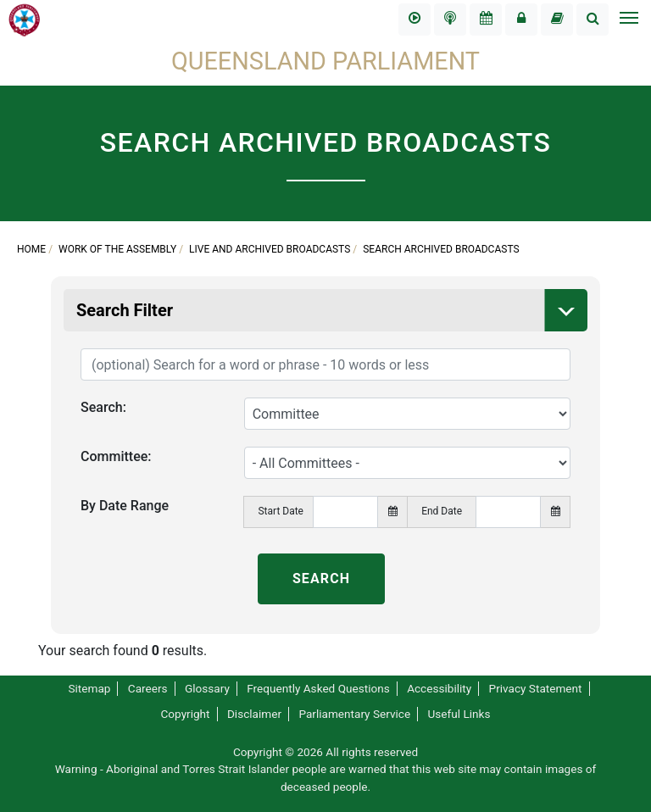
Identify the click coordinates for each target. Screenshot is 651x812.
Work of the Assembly (117, 249)
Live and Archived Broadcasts (270, 249)
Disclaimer (254, 714)
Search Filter (332, 310)
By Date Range (125, 506)
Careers (148, 688)
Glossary (207, 688)
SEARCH (321, 578)
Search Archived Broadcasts (441, 249)
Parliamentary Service (354, 714)
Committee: (116, 456)
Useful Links (459, 714)
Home (31, 249)
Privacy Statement (536, 688)
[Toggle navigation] (628, 19)
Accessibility (439, 688)
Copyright (185, 714)
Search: (103, 407)
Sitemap (89, 688)
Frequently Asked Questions (318, 688)
